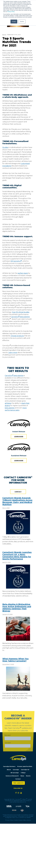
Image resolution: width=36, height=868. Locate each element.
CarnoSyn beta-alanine (14, 376)
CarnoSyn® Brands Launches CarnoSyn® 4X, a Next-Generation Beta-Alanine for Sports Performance (17, 556)
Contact (18, 492)
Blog (4, 35)
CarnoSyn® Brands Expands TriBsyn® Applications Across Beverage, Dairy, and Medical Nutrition (17, 501)
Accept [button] (14, 22)
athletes (8, 403)
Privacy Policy (11, 12)
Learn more (19, 436)
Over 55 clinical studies (21, 312)
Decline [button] (22, 22)
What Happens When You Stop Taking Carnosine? (15, 660)
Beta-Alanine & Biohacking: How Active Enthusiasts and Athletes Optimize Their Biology (17, 608)
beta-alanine (10, 408)
